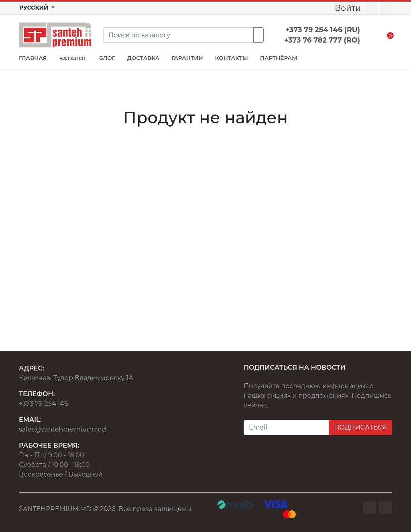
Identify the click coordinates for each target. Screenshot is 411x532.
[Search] (178, 35)
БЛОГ (107, 58)
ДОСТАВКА (143, 58)
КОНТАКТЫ (232, 58)
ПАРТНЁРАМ (279, 58)
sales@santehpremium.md (62, 429)
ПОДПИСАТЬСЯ (360, 427)
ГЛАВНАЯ (33, 58)
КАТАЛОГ (73, 58)
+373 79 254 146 (44, 404)
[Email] (286, 428)
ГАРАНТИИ (187, 58)
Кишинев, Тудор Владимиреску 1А (76, 378)
